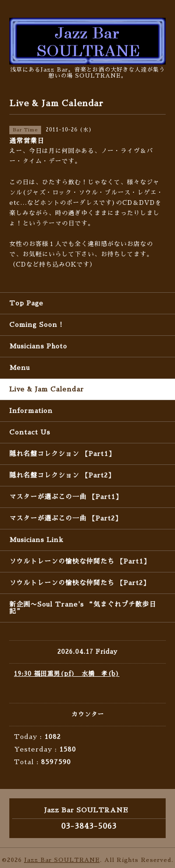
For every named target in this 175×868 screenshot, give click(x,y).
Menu (20, 368)
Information (31, 411)
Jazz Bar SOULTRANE (62, 860)
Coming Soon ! (36, 325)
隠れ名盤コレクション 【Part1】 (62, 454)
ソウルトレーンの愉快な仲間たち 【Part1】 (80, 561)
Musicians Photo (38, 346)
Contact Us (30, 432)
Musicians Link (36, 540)
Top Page (26, 303)
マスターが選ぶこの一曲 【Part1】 (66, 497)
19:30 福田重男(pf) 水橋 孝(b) (67, 674)
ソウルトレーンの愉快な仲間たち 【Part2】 (80, 583)
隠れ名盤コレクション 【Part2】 (62, 475)
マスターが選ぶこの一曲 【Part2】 (66, 518)
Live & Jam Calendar (47, 389)
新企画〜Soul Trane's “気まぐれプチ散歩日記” (83, 608)
